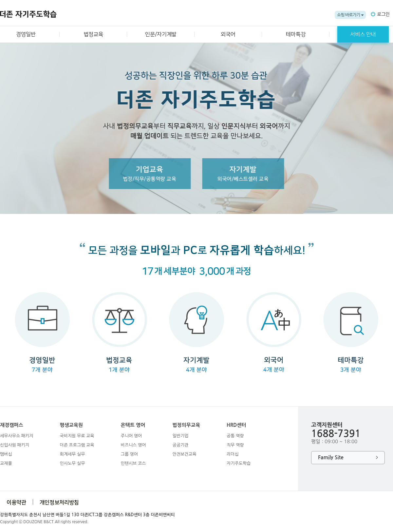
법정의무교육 (186, 425)
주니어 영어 (131, 436)
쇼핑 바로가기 (348, 15)
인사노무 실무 (72, 463)
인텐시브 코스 (133, 463)
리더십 (233, 454)
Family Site (348, 458)
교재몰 (6, 463)
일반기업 (180, 436)
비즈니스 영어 (133, 445)
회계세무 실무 (72, 454)
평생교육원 (71, 425)
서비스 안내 (363, 34)
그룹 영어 (129, 454)
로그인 (383, 14)
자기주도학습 (239, 463)
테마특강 (296, 34)
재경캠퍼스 (12, 425)
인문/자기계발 (161, 34)
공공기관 (180, 445)
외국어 (228, 34)
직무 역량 (235, 445)
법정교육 (93, 34)
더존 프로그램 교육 (77, 445)
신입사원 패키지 (15, 445)
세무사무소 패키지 (17, 436)
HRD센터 (236, 425)
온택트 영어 (133, 425)
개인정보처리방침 (59, 503)
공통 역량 (235, 436)
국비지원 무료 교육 (77, 436)
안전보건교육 (184, 454)
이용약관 (16, 503)
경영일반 (26, 34)
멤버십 (6, 454)
